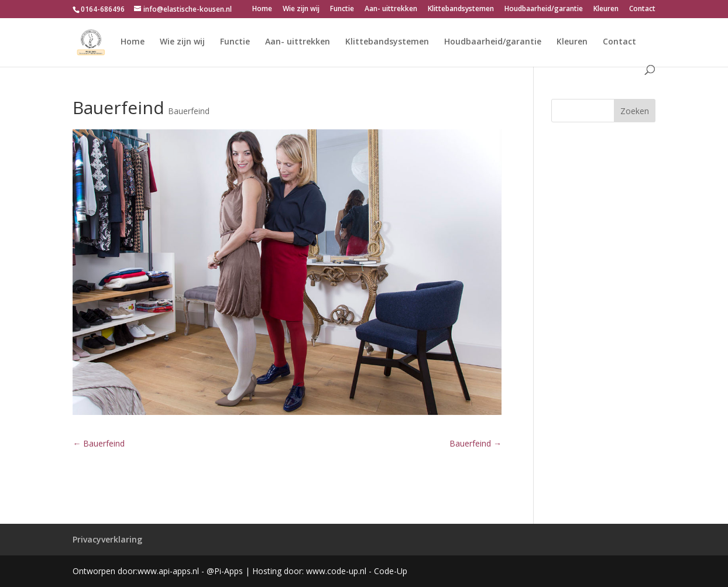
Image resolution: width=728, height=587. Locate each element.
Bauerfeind (189, 111)
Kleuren (606, 9)
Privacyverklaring (107, 539)
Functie (342, 9)
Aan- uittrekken (391, 9)
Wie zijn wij (301, 9)
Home (262, 9)
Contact (642, 9)
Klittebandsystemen (461, 9)
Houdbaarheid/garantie (544, 9)
